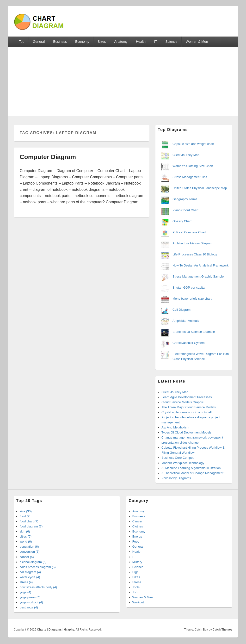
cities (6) (26, 536)
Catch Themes (222, 630)
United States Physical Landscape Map (200, 188)
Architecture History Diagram (192, 243)
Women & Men (197, 42)
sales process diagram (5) (38, 567)
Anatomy (121, 42)
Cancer (137, 521)
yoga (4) (25, 592)
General (39, 42)
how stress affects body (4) (38, 587)
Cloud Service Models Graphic (183, 402)
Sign (135, 572)
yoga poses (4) (30, 597)
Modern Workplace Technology (183, 463)
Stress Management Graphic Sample (198, 276)
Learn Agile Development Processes (187, 397)
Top (22, 42)
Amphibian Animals (186, 321)
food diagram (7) (31, 526)
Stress (137, 582)
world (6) (26, 542)
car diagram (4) (30, 572)
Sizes (102, 42)
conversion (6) (30, 552)
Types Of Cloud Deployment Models (186, 432)
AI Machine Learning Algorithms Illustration (191, 468)
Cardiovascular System (189, 343)
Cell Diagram (181, 310)
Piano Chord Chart (185, 210)
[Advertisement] (123, 83)
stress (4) (26, 582)
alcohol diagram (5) (33, 562)
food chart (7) (29, 521)
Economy (82, 42)
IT (155, 42)
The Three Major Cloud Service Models (189, 407)
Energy (137, 536)
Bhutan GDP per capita (188, 288)
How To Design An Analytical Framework (200, 265)
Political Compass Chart (189, 232)
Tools (136, 587)
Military (137, 562)
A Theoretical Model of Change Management (192, 473)
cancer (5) (27, 557)
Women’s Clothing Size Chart (193, 166)
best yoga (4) (29, 607)
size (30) (26, 511)
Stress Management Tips (190, 177)
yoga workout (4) (31, 602)
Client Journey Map (186, 155)
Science (171, 42)
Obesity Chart (182, 221)
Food (136, 542)
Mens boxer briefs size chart (192, 299)
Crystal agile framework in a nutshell (187, 412)
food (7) (25, 516)
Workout (138, 602)
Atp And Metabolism (175, 427)
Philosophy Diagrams (176, 478)
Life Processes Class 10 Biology (195, 254)
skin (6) (25, 531)
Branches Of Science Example (194, 332)
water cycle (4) (30, 577)
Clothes (138, 526)
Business (60, 42)
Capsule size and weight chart (193, 144)
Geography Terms (185, 199)
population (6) (29, 547)
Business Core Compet (178, 458)
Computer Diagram (48, 157)
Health (141, 42)
